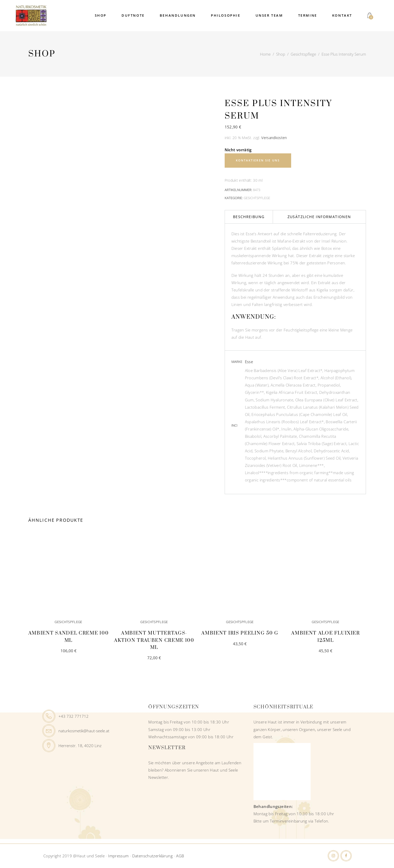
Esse (249, 362)
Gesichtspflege (303, 54)
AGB (180, 856)
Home (265, 54)
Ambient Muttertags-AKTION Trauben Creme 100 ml (154, 640)
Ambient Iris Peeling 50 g (240, 633)
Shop (281, 54)
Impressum (118, 856)
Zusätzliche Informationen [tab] (319, 217)
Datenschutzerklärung (153, 856)
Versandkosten (274, 138)
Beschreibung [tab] (249, 217)
